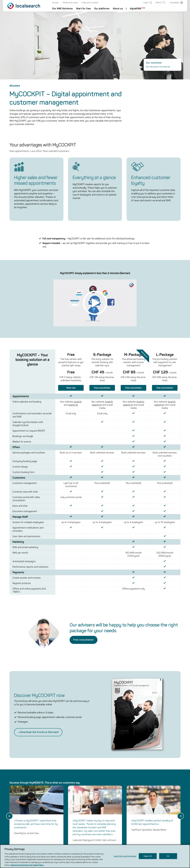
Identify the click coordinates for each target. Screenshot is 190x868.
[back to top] (171, 801)
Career (55, 3)
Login (147, 3)
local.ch (132, 804)
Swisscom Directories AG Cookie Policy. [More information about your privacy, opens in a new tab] (27, 865)
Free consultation (84, 394)
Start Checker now (29, 676)
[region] (95, 856)
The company (99, 803)
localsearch (97, 798)
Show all (14, 607)
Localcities (134, 834)
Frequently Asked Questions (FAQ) (101, 811)
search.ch (134, 812)
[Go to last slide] (9, 571)
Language (174, 3)
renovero (133, 827)
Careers (96, 819)
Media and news (70, 3)
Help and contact (90, 3)
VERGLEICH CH (136, 819)
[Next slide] (181, 571)
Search (161, 3)
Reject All (148, 856)
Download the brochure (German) (38, 487)
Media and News (100, 826)
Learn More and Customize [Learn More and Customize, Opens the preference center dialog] (125, 856)
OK (168, 856)
